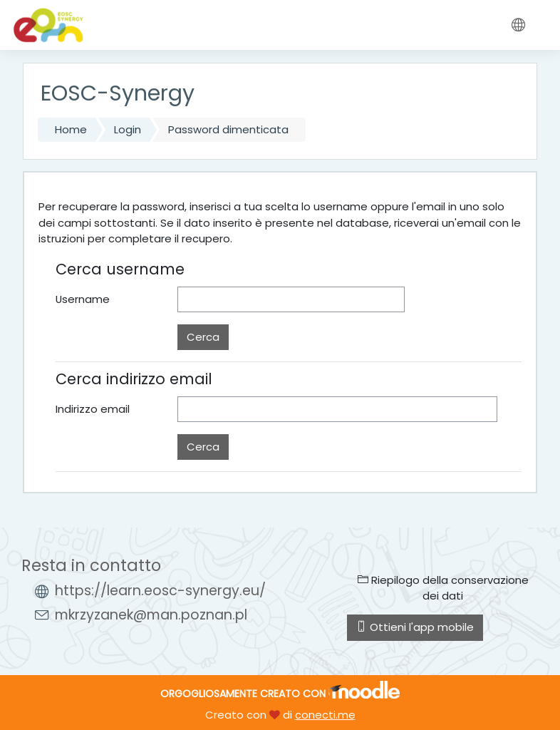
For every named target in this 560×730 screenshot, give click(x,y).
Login (128, 129)
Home (71, 129)
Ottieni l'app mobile (415, 627)
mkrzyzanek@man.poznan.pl (151, 615)
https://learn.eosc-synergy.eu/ (160, 591)
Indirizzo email (93, 409)
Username (83, 299)
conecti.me (325, 715)
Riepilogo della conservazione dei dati (443, 588)
